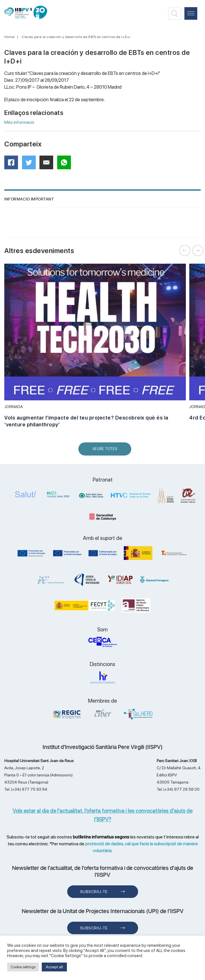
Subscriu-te (94, 892)
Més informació (19, 122)
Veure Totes (106, 451)
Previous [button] (185, 251)
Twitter (31, 165)
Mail (47, 165)
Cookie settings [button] (23, 967)
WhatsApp (66, 164)
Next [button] (198, 251)
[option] (95, 349)
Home (9, 37)
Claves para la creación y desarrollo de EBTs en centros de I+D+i (76, 37)
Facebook (13, 164)
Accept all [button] (54, 967)
